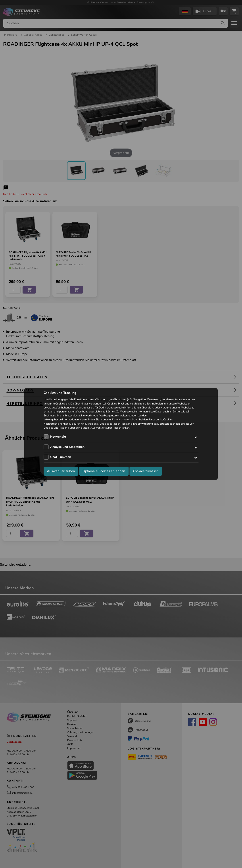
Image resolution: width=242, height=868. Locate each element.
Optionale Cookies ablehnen (104, 471)
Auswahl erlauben (61, 471)
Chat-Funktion (61, 457)
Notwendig (58, 437)
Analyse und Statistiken (67, 447)
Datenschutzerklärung (125, 420)
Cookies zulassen (146, 471)
